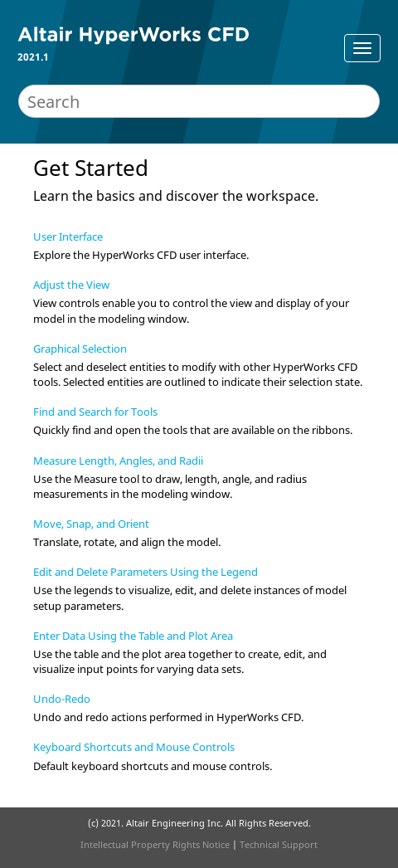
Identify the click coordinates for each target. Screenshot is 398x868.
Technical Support (279, 844)
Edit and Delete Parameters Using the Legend (146, 572)
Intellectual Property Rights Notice (155, 844)
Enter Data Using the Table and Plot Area (133, 636)
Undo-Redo (62, 699)
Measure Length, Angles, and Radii (118, 461)
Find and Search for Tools (95, 412)
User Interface (68, 237)
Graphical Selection (80, 349)
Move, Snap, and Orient (91, 524)
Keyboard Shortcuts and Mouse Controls (134, 747)
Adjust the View (71, 285)
